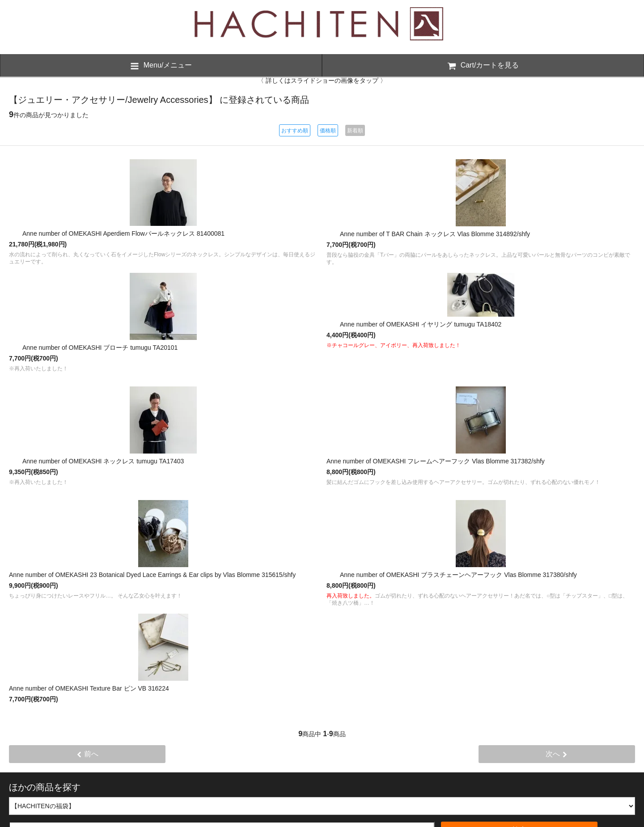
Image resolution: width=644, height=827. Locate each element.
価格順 (328, 131)
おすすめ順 (295, 131)
